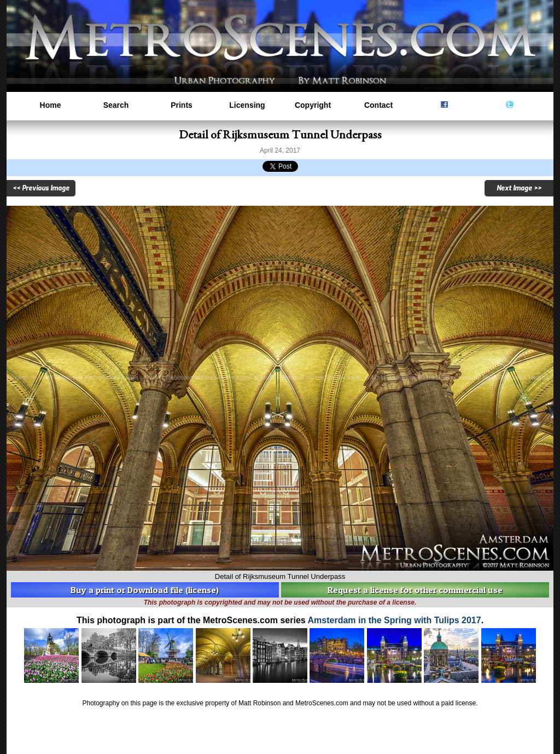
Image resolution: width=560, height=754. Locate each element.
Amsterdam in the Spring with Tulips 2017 (395, 620)
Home (51, 105)
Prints (182, 105)
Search (116, 105)
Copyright (313, 105)
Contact (378, 105)
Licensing (247, 105)
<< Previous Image (41, 188)
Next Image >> (519, 188)
